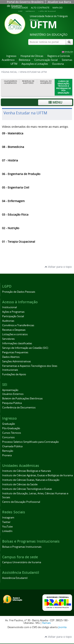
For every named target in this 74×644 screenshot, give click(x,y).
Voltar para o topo (58, 267)
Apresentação (10, 390)
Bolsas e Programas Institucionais (22, 547)
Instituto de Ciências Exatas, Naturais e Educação (31, 480)
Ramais (46, 623)
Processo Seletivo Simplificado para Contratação (30, 442)
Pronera (7, 455)
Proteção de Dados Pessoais (19, 292)
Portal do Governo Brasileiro (25, 2)
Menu (55, 102)
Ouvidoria (58, 64)
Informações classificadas (17, 343)
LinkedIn (7, 531)
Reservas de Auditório (28, 82)
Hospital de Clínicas (32, 56)
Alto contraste (40, 8)
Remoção (8, 451)
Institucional (9, 307)
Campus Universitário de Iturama (22, 562)
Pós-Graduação (11, 428)
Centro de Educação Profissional (21, 502)
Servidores (8, 339)
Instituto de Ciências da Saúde (20, 484)
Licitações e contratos (15, 334)
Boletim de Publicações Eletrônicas (22, 399)
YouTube (7, 527)
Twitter (6, 522)
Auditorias (8, 321)
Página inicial (9, 72)
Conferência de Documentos (19, 408)
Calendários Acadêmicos (10, 82)
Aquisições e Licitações (35, 64)
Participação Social (13, 316)
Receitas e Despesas (14, 330)
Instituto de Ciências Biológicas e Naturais (27, 471)
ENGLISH (69, 52)
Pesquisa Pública (12, 403)
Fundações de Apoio (14, 374)
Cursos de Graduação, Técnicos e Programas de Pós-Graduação (63, 87)
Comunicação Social (46, 60)
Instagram (8, 518)
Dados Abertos (11, 357)
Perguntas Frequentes (15, 352)
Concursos (8, 437)
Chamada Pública (12, 446)
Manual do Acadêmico (46, 82)
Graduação (9, 424)
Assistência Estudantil (15, 578)
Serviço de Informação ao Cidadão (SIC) (25, 348)
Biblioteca (24, 60)
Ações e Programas (13, 312)
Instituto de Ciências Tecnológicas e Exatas (27, 489)
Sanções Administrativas (16, 361)
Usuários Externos (13, 394)
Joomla (62, 627)
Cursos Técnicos (12, 433)
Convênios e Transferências (18, 325)
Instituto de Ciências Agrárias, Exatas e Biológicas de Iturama (37, 475)
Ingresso (11, 56)
